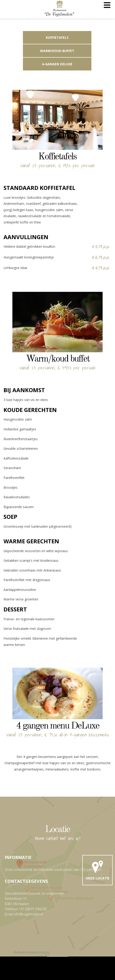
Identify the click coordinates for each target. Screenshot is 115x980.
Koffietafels (57, 37)
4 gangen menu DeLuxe (58, 726)
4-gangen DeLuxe (57, 64)
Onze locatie (97, 869)
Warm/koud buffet (57, 51)
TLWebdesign (68, 966)
